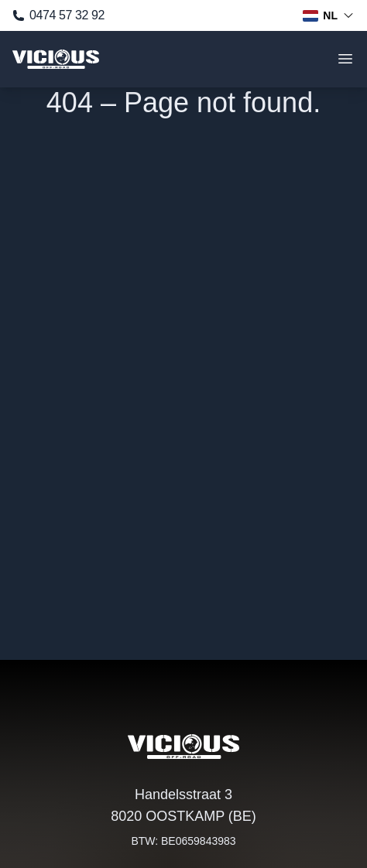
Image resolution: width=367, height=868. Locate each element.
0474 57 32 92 (58, 15)
